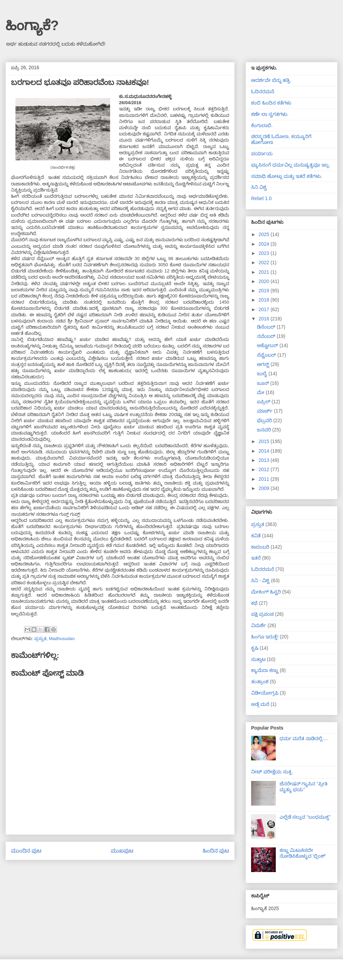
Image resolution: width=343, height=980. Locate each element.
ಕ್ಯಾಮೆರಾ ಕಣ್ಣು (265, 670)
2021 (265, 272)
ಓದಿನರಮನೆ (263, 569)
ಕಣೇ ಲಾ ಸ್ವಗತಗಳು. (270, 114)
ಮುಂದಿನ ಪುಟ (26, 851)
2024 (265, 244)
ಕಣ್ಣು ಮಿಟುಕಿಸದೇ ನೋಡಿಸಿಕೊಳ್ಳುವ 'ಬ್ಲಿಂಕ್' (303, 853)
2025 (265, 234)
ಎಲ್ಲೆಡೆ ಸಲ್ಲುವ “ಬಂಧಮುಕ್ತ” (305, 817)
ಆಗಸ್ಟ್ (264, 364)
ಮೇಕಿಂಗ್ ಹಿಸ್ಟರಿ (266, 592)
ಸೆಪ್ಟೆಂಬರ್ (267, 355)
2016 (265, 319)
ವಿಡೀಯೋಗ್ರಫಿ (265, 693)
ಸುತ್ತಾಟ (258, 659)
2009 (265, 488)
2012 (265, 469)
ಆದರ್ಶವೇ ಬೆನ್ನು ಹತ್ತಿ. (271, 80)
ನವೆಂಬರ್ (267, 336)
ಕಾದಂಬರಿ (260, 547)
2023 (265, 253)
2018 (265, 300)
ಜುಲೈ (263, 373)
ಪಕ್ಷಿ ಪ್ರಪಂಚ (262, 614)
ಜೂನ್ (264, 383)
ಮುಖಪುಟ (122, 851)
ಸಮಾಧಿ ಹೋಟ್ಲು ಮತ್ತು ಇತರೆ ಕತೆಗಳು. (286, 176)
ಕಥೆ (254, 603)
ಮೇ (261, 392)
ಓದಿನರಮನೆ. (263, 91)
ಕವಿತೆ (256, 536)
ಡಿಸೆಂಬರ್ (267, 327)
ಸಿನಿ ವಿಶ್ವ (259, 187)
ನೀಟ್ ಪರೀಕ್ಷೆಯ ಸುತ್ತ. (272, 772)
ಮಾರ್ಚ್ (265, 411)
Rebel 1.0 (261, 198)
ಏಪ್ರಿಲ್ (264, 402)
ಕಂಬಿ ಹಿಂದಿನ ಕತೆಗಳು (271, 103)
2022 (265, 262)
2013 (265, 460)
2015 (265, 441)
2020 (265, 281)
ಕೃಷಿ (255, 648)
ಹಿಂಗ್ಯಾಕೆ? (32, 25)
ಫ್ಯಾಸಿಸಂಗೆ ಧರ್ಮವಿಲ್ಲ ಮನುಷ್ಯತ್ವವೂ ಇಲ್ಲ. (291, 165)
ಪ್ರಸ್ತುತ (40, 639)
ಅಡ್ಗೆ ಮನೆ (260, 704)
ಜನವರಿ (265, 430)
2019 (265, 291)
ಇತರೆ (256, 558)
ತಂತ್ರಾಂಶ (260, 682)
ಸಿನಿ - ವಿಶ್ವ (260, 580)
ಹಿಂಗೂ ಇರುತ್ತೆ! (265, 637)
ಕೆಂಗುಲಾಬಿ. (262, 125)
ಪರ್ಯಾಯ (262, 154)
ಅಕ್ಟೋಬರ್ (268, 345)
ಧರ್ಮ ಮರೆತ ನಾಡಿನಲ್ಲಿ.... (304, 738)
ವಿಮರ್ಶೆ (259, 625)
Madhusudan (62, 639)
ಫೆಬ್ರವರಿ (265, 420)
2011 (265, 479)
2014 (265, 451)
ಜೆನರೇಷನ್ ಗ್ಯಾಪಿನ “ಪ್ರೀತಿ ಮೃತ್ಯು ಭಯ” (304, 787)
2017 (265, 309)
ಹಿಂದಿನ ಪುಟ (216, 851)
